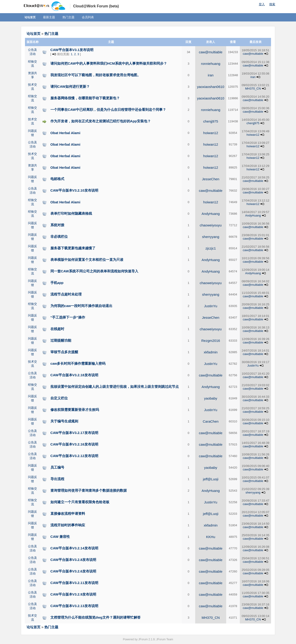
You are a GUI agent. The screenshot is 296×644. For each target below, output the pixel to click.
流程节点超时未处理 (66, 294)
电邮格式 (57, 179)
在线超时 (57, 329)
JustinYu (211, 306)
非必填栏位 (59, 236)
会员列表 (88, 17)
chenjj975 (211, 121)
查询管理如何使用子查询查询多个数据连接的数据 (89, 490)
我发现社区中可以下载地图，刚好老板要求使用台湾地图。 (96, 75)
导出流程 (57, 479)
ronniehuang (211, 64)
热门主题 (68, 17)
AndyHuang (211, 214)
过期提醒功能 (61, 340)
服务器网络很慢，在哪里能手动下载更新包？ (85, 98)
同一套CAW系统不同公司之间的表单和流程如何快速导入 (94, 271)
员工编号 (57, 467)
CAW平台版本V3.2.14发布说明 (74, 548)
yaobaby (211, 398)
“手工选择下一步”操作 (68, 317)
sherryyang (211, 237)
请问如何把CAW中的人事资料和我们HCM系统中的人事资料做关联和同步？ (109, 63)
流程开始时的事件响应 (68, 525)
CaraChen (211, 421)
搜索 (272, 4)
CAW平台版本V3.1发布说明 (72, 50)
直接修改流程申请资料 (68, 513)
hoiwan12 (211, 133)
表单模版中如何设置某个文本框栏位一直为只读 (87, 260)
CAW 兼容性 (60, 537)
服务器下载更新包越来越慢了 (73, 248)
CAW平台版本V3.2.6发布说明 (73, 571)
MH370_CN (253, 89)
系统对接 (57, 225)
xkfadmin (211, 352)
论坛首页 (30, 17)
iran (211, 75)
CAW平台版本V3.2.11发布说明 (74, 583)
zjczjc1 (211, 248)
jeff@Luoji (211, 479)
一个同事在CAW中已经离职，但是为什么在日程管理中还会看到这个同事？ (108, 110)
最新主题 (49, 17)
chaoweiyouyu (211, 225)
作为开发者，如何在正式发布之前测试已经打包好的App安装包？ (101, 121)
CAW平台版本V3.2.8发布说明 (73, 560)
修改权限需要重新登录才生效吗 (75, 410)
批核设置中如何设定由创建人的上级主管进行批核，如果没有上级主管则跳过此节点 (115, 387)
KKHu (211, 537)
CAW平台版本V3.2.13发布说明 (74, 606)
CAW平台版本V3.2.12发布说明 (74, 456)
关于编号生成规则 (64, 421)
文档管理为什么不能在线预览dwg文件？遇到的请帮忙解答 (96, 617)
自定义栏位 (59, 398)
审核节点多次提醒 (64, 352)
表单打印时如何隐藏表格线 (71, 213)
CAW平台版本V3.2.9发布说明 (73, 594)
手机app (57, 283)
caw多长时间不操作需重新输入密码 (78, 363)
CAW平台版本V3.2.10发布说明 (74, 190)
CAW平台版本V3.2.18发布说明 (74, 375)
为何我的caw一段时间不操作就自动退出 (81, 306)
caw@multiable (211, 52)
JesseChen (211, 179)
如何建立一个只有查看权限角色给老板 (80, 502)
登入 (262, 4)
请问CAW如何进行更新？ (70, 86)
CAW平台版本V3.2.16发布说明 (74, 444)
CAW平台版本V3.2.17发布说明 (74, 433)
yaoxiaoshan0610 (211, 87)
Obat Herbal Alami (65, 133)
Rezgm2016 (211, 341)
